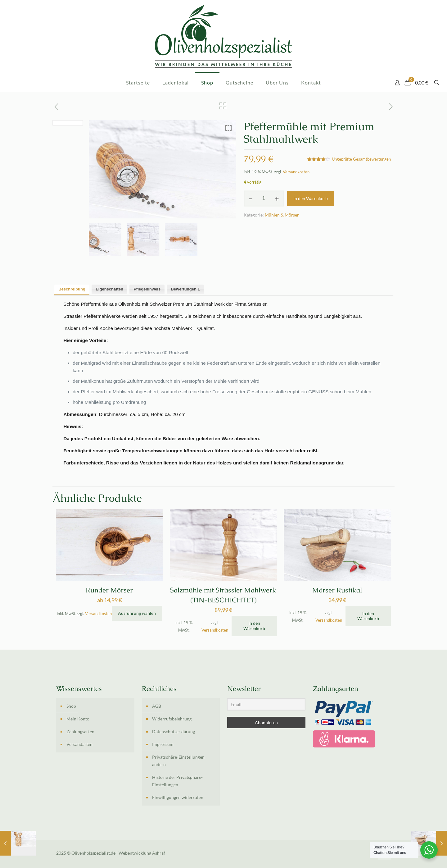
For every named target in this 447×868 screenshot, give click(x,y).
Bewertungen (185, 289)
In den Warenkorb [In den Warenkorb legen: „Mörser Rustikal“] (368, 616)
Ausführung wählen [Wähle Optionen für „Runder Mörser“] (137, 613)
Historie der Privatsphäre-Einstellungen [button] (177, 781)
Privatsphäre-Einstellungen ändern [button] (178, 761)
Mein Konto (78, 719)
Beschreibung (72, 289)
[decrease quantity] (251, 199)
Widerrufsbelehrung (172, 719)
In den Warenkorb (311, 198)
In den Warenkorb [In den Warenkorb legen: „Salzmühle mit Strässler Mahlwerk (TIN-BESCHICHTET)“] (254, 626)
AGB (157, 706)
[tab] (72, 289)
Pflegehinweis (147, 289)
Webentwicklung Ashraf (142, 853)
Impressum (163, 744)
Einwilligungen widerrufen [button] (178, 797)
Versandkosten (296, 172)
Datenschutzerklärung (174, 731)
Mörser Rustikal (337, 590)
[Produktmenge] (264, 199)
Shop (71, 706)
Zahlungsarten (80, 731)
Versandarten (79, 744)
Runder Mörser (109, 590)
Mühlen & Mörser (282, 215)
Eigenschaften (109, 289)
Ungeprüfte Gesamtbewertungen (361, 159)
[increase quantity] (277, 199)
